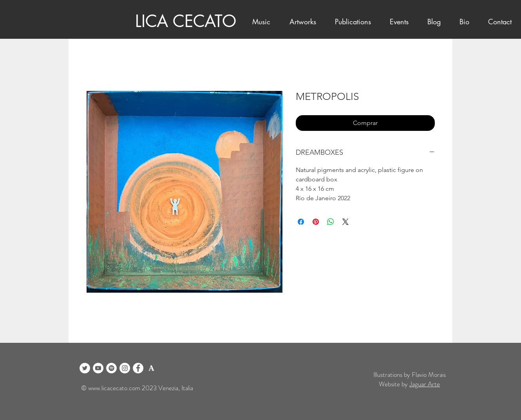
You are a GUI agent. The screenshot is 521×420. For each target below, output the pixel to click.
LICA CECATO (186, 21)
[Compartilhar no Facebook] (301, 222)
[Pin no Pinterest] (316, 222)
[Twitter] (85, 368)
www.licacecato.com (114, 388)
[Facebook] (138, 368)
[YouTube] (98, 368)
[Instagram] (125, 368)
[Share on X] (346, 222)
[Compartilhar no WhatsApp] (331, 222)
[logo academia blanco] (151, 368)
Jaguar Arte (425, 384)
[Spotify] (111, 368)
